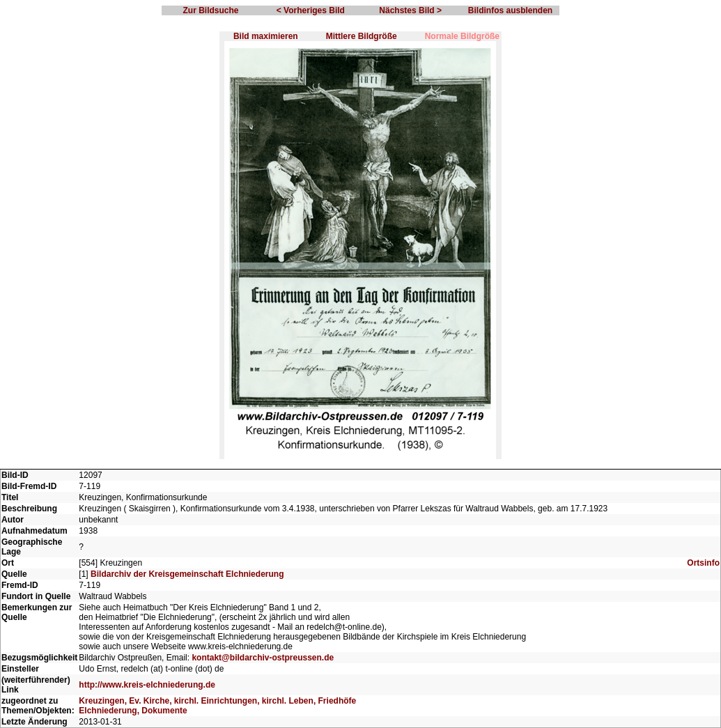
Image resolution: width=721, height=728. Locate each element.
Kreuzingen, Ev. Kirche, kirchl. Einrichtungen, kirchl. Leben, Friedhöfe (217, 701)
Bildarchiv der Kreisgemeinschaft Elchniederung (187, 574)
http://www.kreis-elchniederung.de (147, 685)
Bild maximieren (266, 36)
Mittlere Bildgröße (362, 36)
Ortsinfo (703, 563)
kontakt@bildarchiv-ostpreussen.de (263, 658)
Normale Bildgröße (462, 36)
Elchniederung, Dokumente (133, 711)
